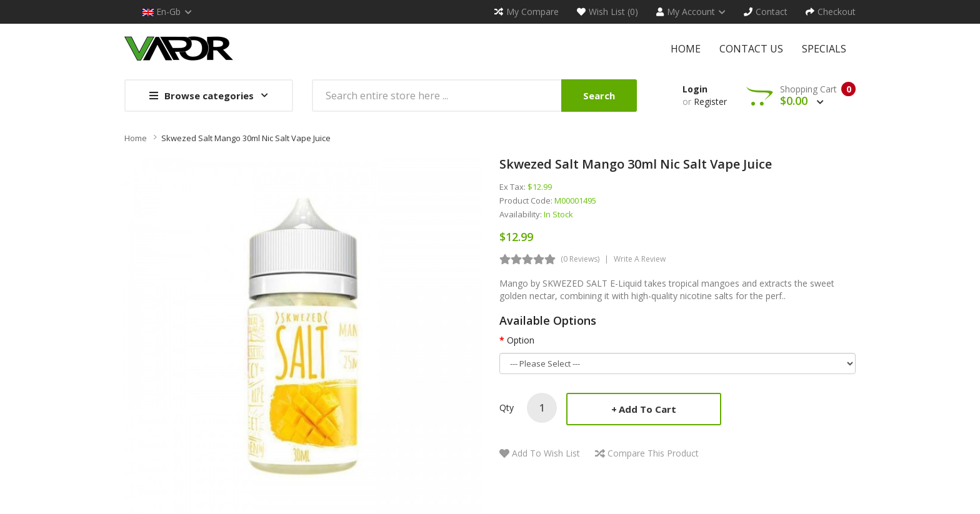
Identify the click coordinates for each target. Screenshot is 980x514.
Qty (507, 408)
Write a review (640, 259)
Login (695, 89)
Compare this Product (653, 453)
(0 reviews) (580, 259)
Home (136, 138)
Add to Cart (647, 409)
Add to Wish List (546, 453)
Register (710, 101)
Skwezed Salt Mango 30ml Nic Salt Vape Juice (246, 138)
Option (521, 340)
